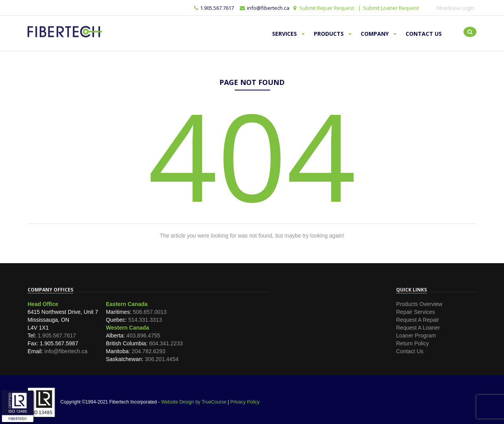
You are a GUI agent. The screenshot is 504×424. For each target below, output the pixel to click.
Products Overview (419, 304)
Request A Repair (418, 320)
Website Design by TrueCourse (194, 402)
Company (379, 34)
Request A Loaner (418, 328)
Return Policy (412, 343)
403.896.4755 (143, 336)
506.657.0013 (150, 312)
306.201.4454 (162, 359)
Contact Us (424, 34)
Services (288, 34)
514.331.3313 (145, 320)
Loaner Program (416, 336)
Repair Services (416, 312)
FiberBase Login (456, 8)
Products (333, 34)
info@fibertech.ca (66, 351)
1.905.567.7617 (214, 8)
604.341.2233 (166, 343)
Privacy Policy (245, 402)
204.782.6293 (148, 351)
